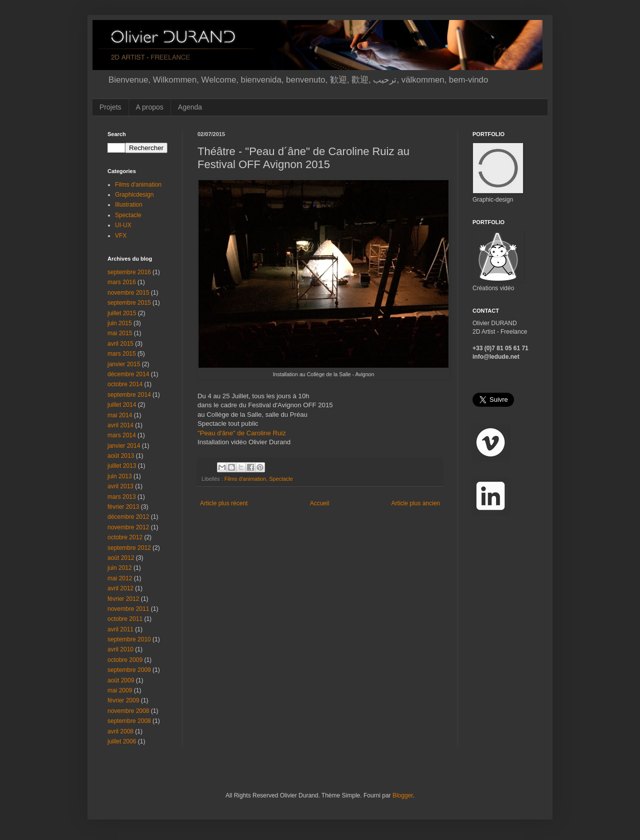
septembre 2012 (129, 548)
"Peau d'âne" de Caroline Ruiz (242, 433)
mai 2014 (120, 415)
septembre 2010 (129, 639)
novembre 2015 (128, 293)
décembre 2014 (128, 374)
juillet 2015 (122, 313)
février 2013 (123, 507)
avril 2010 (120, 649)
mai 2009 (120, 690)
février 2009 (123, 700)
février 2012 (123, 599)
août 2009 (121, 680)
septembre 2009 (129, 670)
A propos (150, 107)
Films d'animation (245, 479)
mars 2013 (122, 497)
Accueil (320, 503)
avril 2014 (120, 425)
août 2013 (121, 456)
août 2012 (121, 558)
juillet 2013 (122, 466)
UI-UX (123, 225)
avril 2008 (120, 731)
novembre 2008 (128, 711)
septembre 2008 (129, 721)
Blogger (403, 795)
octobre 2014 (125, 384)
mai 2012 (120, 578)
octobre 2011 (125, 619)
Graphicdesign (134, 195)
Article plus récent (224, 503)
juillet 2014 (122, 405)
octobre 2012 (125, 537)
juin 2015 (120, 323)
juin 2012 (120, 568)
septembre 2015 (129, 303)
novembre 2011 (128, 609)
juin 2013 (120, 476)
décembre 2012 (128, 517)
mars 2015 (122, 354)
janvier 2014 (124, 446)
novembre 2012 (128, 527)
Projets (110, 107)
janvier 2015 (124, 364)
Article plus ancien (416, 503)
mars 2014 (122, 435)
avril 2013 (120, 486)
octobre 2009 (125, 660)
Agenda (190, 107)
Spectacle (281, 479)
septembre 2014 (129, 395)
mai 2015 (120, 333)
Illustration (129, 205)
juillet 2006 (122, 741)
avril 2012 (120, 588)
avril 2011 (120, 629)
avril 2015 (120, 344)
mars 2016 (122, 282)
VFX (121, 236)
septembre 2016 (129, 272)
